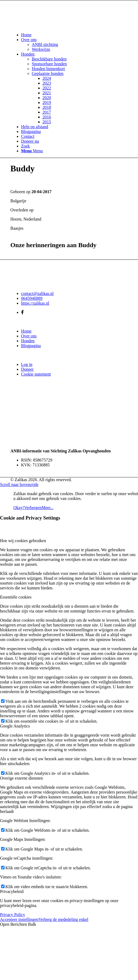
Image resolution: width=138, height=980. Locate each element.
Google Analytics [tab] (15, 726)
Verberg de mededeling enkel (64, 919)
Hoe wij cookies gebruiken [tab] (23, 541)
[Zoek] (26, 146)
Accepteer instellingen (19, 919)
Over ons (29, 336)
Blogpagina (31, 346)
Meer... (47, 508)
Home (26, 331)
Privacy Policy (13, 915)
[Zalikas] (51, 26)
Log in (27, 364)
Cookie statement (36, 374)
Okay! (19, 508)
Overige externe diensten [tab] (21, 778)
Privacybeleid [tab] (12, 891)
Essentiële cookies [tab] (16, 597)
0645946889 (32, 298)
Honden (28, 341)
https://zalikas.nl (35, 303)
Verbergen (33, 508)
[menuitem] (74, 35)
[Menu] (32, 151)
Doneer (27, 369)
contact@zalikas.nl (37, 293)
